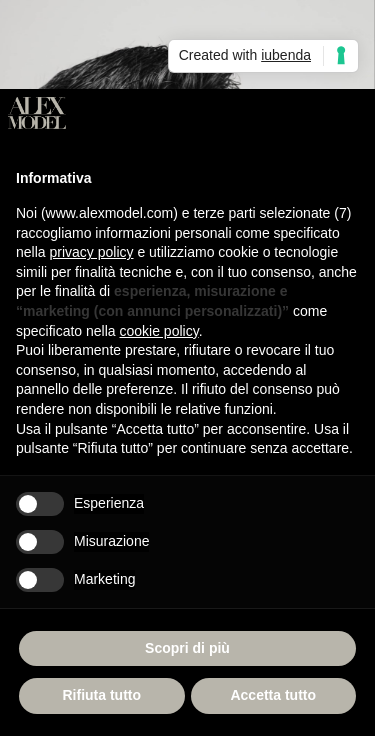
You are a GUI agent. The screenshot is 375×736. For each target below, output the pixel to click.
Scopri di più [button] (187, 648)
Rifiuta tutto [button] (101, 695)
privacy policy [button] (91, 252)
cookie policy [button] (159, 331)
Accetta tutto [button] (273, 695)
